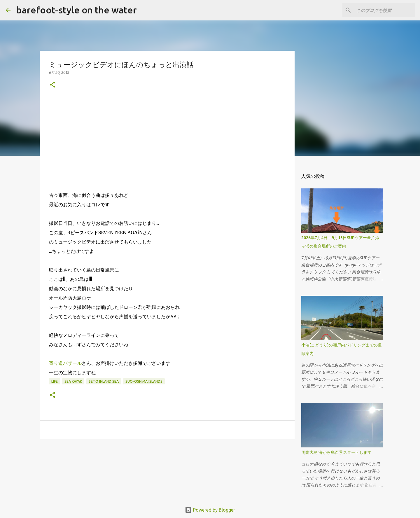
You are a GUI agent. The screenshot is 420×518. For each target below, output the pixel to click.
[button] (52, 85)
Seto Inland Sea (104, 381)
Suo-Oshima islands (144, 381)
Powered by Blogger (210, 510)
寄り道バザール (65, 363)
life (55, 381)
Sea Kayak (73, 381)
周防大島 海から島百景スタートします (336, 452)
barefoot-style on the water (77, 10)
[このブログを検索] (385, 10)
